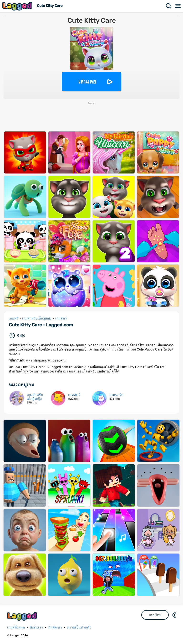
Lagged (18, 6)
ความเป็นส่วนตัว (79, 627)
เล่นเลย (87, 81)
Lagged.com (23, 616)
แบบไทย (155, 615)
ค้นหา (169, 6)
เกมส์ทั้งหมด (16, 627)
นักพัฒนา (55, 627)
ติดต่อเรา (36, 627)
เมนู (178, 6)
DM (175, 615)
